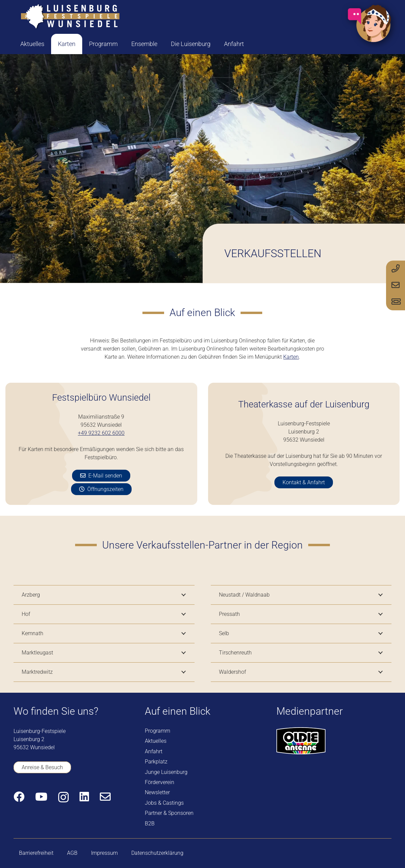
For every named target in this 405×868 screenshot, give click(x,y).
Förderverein (160, 782)
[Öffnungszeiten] (101, 489)
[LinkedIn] (84, 797)
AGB (72, 853)
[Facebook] (19, 797)
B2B (150, 824)
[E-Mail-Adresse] (105, 797)
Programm (157, 731)
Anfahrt (154, 751)
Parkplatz (156, 762)
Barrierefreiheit (36, 853)
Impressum (104, 853)
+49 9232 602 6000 (101, 433)
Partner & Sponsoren (169, 813)
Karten (291, 357)
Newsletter (157, 792)
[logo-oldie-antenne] (301, 741)
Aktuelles (156, 741)
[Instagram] (63, 797)
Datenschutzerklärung (157, 853)
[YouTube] (41, 797)
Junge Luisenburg (166, 772)
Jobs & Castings (164, 803)
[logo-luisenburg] (70, 17)
